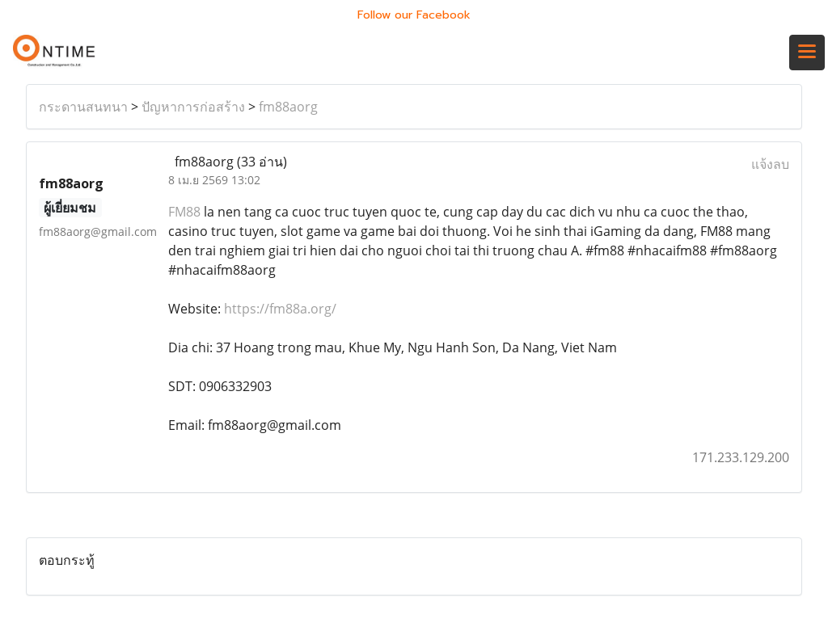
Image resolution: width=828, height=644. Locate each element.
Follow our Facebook (414, 15)
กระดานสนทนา (83, 107)
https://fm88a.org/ (280, 309)
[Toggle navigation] (807, 53)
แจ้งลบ (770, 164)
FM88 (184, 212)
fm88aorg (288, 107)
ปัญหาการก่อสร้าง (193, 107)
